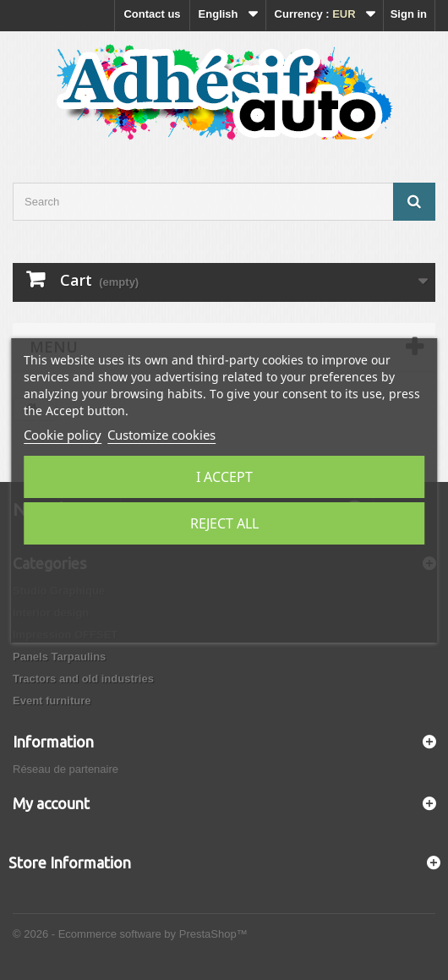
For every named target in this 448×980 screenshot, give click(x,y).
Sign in (409, 14)
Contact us (152, 14)
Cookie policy (63, 435)
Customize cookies (161, 435)
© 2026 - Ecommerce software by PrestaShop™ (130, 934)
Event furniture (52, 701)
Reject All (224, 523)
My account (51, 803)
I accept (224, 477)
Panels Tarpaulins (59, 657)
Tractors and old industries (83, 679)
